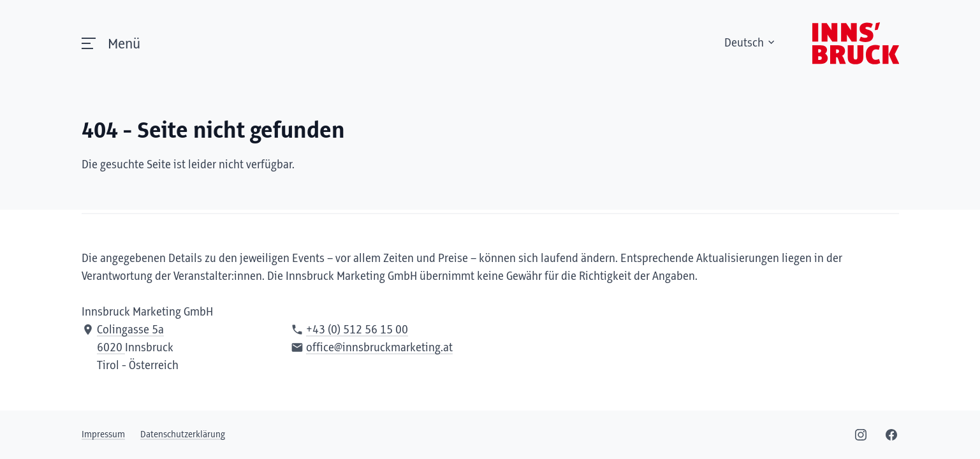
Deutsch (750, 43)
